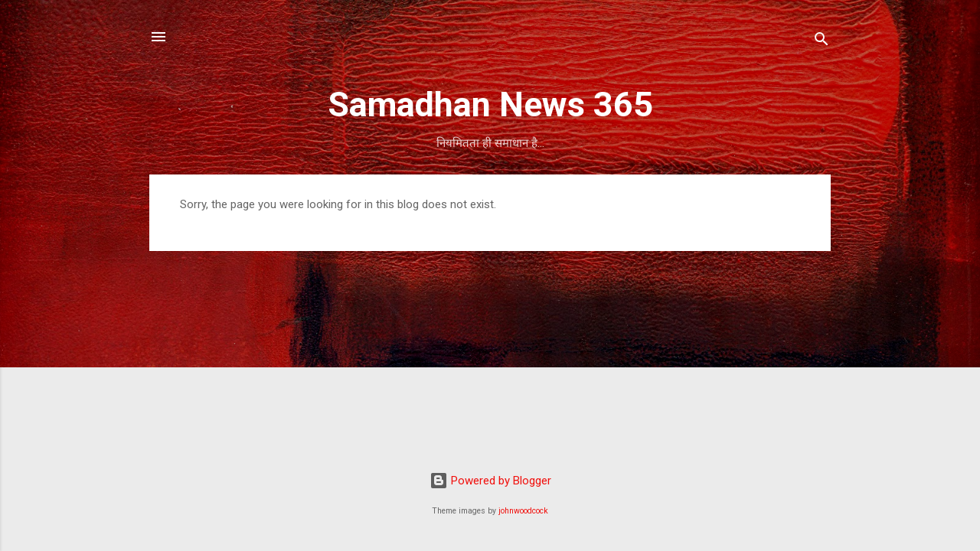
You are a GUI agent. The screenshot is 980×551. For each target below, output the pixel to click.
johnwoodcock (523, 511)
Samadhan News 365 (490, 104)
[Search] (822, 42)
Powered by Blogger (490, 481)
